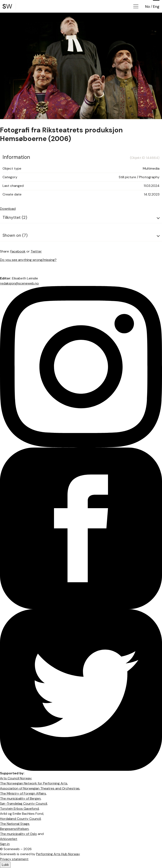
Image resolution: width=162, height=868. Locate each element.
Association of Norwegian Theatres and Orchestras (40, 788)
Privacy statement (14, 859)
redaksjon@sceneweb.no (19, 283)
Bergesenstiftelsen (14, 829)
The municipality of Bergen (20, 798)
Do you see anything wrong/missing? (28, 260)
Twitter (36, 251)
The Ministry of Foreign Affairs (23, 793)
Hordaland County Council (20, 819)
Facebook (18, 251)
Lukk (5, 865)
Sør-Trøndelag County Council (24, 804)
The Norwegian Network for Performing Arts (34, 783)
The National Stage (15, 824)
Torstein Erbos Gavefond (19, 809)
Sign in (5, 844)
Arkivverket (9, 839)
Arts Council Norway (16, 778)
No (148, 7)
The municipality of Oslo (18, 834)
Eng (156, 7)
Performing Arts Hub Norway (58, 854)
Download (8, 209)
